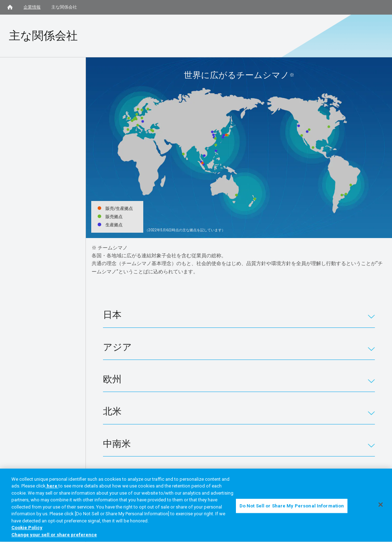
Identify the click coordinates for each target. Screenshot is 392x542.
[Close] (381, 506)
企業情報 (32, 7)
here (52, 488)
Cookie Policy (27, 529)
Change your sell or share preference (54, 536)
